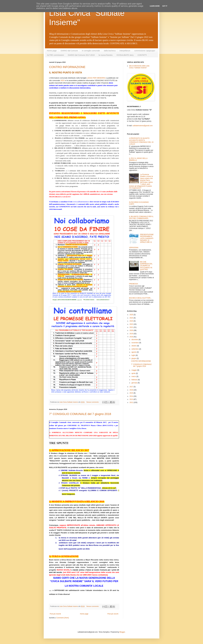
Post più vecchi (113, 614)
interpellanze (125, 51)
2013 (132, 399)
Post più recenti (55, 614)
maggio (134, 370)
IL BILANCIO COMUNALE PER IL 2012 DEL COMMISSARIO (141, 217)
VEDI (63, 80)
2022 (132, 324)
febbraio (135, 380)
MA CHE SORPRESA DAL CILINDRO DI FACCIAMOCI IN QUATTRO (146, 266)
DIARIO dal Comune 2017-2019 (81, 55)
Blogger (122, 632)
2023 (132, 321)
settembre (135, 349)
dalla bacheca (110, 51)
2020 (132, 330)
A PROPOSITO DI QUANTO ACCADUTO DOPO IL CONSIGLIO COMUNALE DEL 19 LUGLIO (141, 141)
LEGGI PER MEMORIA (96, 78)
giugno (134, 358)
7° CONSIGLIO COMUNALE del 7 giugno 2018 (80, 414)
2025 (132, 315)
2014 (132, 396)
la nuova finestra (105, 55)
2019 (132, 334)
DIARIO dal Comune (69, 51)
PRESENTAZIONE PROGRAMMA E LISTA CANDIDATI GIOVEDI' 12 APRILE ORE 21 (147, 238)
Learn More (155, 6)
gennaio (135, 383)
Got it (165, 6)
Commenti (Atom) (63, 618)
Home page (52, 51)
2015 (132, 393)
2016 (132, 390)
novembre (135, 343)
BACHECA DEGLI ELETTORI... (140, 298)
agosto (134, 352)
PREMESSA (134, 284)
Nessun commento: (93, 402)
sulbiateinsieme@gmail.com (143, 126)
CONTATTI (142, 55)
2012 (132, 402)
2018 (132, 337)
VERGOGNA (134, 248)
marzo (134, 376)
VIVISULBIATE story (125, 55)
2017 (132, 387)
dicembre (135, 340)
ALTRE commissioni (55, 55)
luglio (134, 355)
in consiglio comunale (91, 51)
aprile (134, 373)
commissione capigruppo (145, 51)
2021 (132, 327)
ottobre (134, 346)
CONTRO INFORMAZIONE (67, 67)
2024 (132, 318)
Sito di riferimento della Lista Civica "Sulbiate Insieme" (139, 67)
